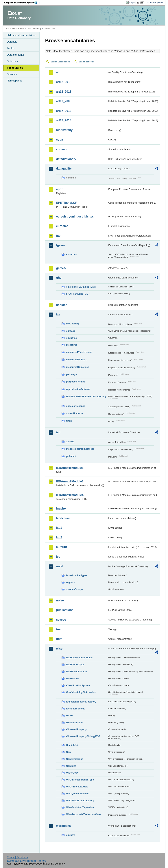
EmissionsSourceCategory (81, 702)
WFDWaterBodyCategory (80, 801)
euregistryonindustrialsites (75, 216)
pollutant (71, 456)
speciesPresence (76, 406)
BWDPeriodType (75, 665)
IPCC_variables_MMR (78, 294)
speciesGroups (75, 589)
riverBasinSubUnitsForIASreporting (86, 396)
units (69, 421)
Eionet (21, 29)
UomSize (71, 766)
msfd (60, 566)
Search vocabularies (60, 62)
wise (59, 649)
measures (72, 345)
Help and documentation (21, 35)
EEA (22, 3)
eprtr (59, 189)
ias (58, 314)
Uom (69, 752)
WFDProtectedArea (77, 787)
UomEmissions (75, 759)
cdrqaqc (71, 331)
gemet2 (61, 268)
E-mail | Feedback (18, 857)
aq (58, 72)
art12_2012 (64, 82)
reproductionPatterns (78, 389)
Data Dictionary (34, 29)
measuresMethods (76, 359)
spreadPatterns (75, 413)
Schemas (12, 61)
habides (62, 305)
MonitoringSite (74, 723)
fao (58, 236)
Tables (11, 48)
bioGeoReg (72, 324)
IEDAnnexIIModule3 (70, 481)
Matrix (70, 716)
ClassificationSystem (78, 685)
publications (65, 610)
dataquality (64, 169)
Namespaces (14, 81)
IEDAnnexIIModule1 (70, 468)
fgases (61, 245)
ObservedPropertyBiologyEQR (83, 736)
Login (132, 2)
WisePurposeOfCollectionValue (84, 814)
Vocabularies (15, 68)
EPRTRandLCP (67, 203)
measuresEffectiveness (79, 352)
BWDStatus (73, 678)
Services (12, 74)
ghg (59, 278)
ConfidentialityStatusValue (81, 692)
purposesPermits (76, 382)
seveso (61, 620)
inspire (61, 509)
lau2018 (61, 547)
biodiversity (64, 130)
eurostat (62, 226)
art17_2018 (64, 120)
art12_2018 (64, 92)
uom (59, 639)
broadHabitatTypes (77, 575)
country (70, 835)
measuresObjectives (78, 367)
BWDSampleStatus (77, 671)
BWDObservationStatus (79, 658)
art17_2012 (64, 111)
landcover (63, 518)
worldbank (63, 826)
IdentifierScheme (76, 709)
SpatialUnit (72, 745)
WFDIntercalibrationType (80, 780)
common (62, 149)
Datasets (12, 42)
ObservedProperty (76, 729)
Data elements (15, 55)
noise (60, 600)
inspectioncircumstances (80, 449)
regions (70, 582)
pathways (71, 374)
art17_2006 (64, 101)
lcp (58, 557)
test (59, 629)
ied (58, 432)
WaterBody (72, 773)
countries (71, 254)
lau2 (59, 537)
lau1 (59, 528)
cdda (59, 140)
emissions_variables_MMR (81, 287)
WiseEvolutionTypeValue (80, 807)
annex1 (70, 442)
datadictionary (66, 159)
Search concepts (87, 62)
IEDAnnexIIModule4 (70, 495)
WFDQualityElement (77, 794)
